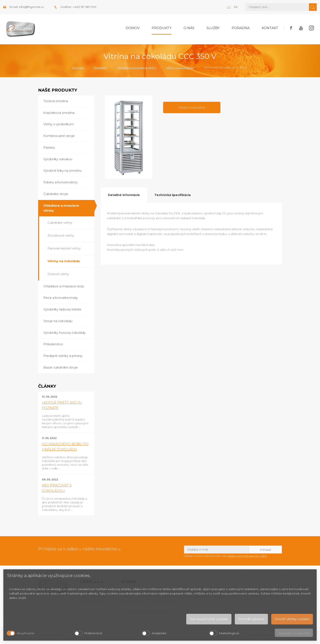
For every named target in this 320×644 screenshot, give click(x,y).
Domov (133, 28)
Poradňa (241, 28)
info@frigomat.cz (31, 7)
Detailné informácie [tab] (124, 195)
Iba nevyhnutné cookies (209, 619)
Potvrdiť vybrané (251, 619)
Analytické (159, 633)
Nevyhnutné (26, 633)
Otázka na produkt (192, 107)
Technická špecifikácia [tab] (172, 195)
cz (229, 7)
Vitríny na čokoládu (180, 67)
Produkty (162, 28)
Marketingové (229, 633)
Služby (213, 28)
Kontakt (270, 28)
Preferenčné (93, 633)
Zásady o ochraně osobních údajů (247, 556)
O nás (189, 28)
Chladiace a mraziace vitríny (137, 67)
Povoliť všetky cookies (292, 619)
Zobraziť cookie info (294, 633)
